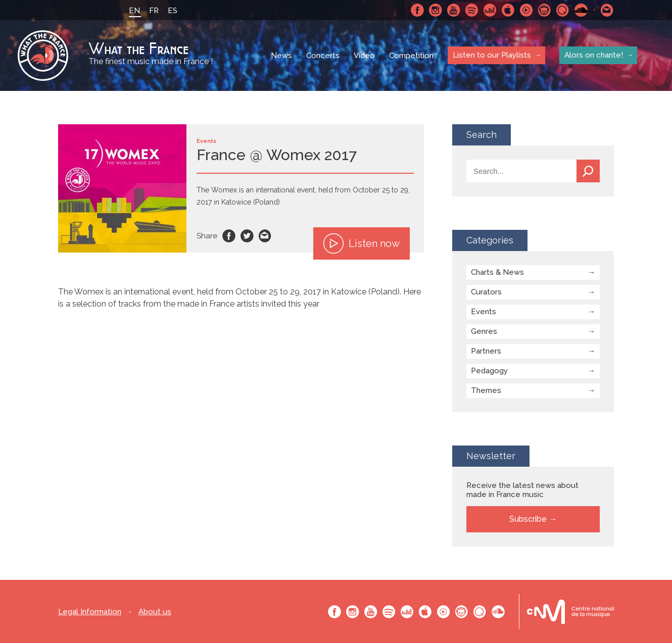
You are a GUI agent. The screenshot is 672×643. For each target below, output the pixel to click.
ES (173, 11)
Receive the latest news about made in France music (522, 490)
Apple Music (508, 10)
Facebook (417, 10)
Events (484, 312)
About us (155, 612)
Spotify (472, 10)
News (281, 56)
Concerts (323, 56)
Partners (486, 351)
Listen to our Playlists (492, 55)
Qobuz (563, 10)
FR (154, 11)
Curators (486, 292)
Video (364, 56)
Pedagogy (489, 371)
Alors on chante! (594, 55)
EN (134, 11)
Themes (486, 390)
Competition (411, 56)
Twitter (247, 236)
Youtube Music (526, 10)
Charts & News (497, 272)
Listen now (362, 243)
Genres (484, 331)
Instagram (436, 10)
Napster (545, 10)
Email (265, 236)
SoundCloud (581, 10)
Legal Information (90, 612)
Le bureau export (570, 611)
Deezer (490, 10)
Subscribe (528, 519)
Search (588, 171)
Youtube (454, 10)
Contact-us (607, 10)
